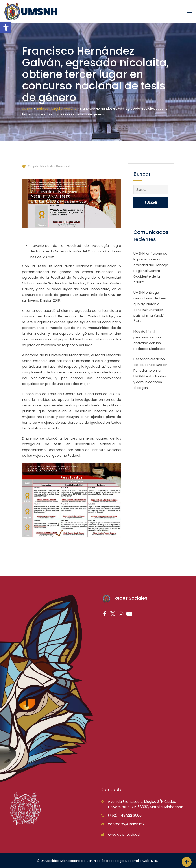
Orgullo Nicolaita (41, 166)
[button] (6, 28)
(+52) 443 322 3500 (125, 815)
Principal (63, 166)
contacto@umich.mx (126, 824)
